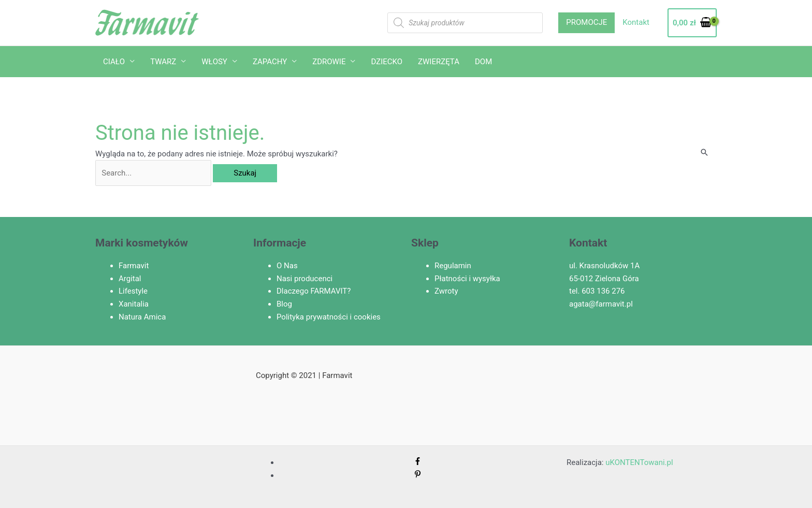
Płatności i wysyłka (467, 279)
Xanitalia (134, 304)
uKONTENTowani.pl (639, 462)
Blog (284, 304)
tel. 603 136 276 (597, 291)
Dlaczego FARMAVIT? (314, 291)
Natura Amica (142, 317)
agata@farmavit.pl (601, 304)
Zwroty (446, 291)
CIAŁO (114, 62)
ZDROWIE (329, 62)
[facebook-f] (418, 462)
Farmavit (134, 266)
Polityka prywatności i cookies (329, 317)
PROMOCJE (586, 22)
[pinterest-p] (418, 475)
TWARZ (163, 62)
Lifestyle (133, 291)
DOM (483, 62)
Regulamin (453, 266)
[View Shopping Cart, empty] (692, 23)
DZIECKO (387, 62)
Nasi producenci (304, 279)
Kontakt (636, 22)
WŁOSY (214, 62)
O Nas (287, 266)
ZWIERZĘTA (439, 62)
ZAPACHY (270, 62)
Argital (130, 279)
